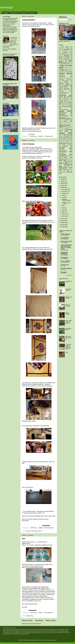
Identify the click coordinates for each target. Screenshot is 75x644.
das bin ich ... (33, 13)
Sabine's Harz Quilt (66, 241)
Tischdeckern (62, 153)
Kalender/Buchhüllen (64, 92)
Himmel (61, 84)
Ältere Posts (51, 620)
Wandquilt (67, 166)
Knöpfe (61, 100)
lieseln (71, 104)
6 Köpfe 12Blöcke (64, 47)
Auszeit (69, 54)
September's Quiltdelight (64, 253)
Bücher (65, 62)
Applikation (67, 50)
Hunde (66, 85)
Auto (60, 55)
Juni (63, 197)
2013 (62, 227)
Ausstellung (62, 54)
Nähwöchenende (63, 117)
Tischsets (62, 156)
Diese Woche (68, 313)
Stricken (70, 145)
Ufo (69, 161)
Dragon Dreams (67, 68)
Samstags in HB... (68, 290)
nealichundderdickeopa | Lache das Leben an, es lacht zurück (66, 247)
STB (71, 139)
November (65, 191)
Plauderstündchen (65, 126)
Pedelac (61, 124)
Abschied (61, 48)
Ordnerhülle (62, 123)
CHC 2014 (64, 64)
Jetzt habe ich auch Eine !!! (69, 322)
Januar (64, 216)
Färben (69, 71)
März (64, 212)
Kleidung (70, 97)
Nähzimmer (63, 118)
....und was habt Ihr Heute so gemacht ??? (68, 347)
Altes (60, 50)
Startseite (6, 13)
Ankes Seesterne (66, 234)
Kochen (68, 100)
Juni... (67, 352)
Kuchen (61, 101)
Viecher (61, 163)
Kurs (67, 101)
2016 (63, 221)
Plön (64, 127)
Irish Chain (63, 90)
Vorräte (70, 163)
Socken (67, 136)
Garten (28, 531)
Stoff (61, 143)
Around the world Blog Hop (66, 51)
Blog (71, 58)
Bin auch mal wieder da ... (69, 338)
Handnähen (66, 81)
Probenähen (67, 129)
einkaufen (62, 69)
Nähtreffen (62, 114)
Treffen (69, 156)
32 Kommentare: (49, 528)
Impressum (23, 13)
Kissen (61, 97)
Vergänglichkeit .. (69, 329)
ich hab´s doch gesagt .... (29, 144)
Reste (60, 135)
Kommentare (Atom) (35, 624)
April (63, 210)
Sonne (71, 138)
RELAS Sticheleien (66, 268)
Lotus (63, 105)
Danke (71, 64)
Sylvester (65, 146)
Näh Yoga (14, 38)
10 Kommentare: (48, 613)
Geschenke (62, 77)
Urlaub (60, 162)
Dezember (65, 189)
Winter (61, 171)
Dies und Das (66, 66)
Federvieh (61, 72)
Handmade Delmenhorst (66, 80)
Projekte (61, 130)
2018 (62, 187)
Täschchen (62, 147)
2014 (62, 225)
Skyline (61, 136)
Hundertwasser (63, 87)
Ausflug (65, 52)
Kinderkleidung (63, 94)
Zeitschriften (62, 172)
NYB (66, 120)
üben (61, 160)
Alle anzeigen (69, 275)
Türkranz (69, 159)
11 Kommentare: (49, 136)
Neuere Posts (27, 620)
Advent (68, 48)
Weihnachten (63, 168)
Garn (68, 72)
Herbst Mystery (64, 82)
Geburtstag (62, 75)
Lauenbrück (64, 104)
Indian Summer (64, 88)
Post (69, 127)
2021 (63, 181)
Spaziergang (64, 139)
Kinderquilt (63, 95)
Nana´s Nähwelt (65, 261)
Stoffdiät (64, 145)
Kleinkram (66, 98)
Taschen (62, 149)
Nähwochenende (64, 116)
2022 (63, 179)
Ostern (69, 123)
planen (68, 124)
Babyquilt (67, 55)
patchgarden (64, 257)
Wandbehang (68, 165)
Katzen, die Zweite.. (69, 298)
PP (60, 129)
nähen (62, 111)
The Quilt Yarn (65, 265)
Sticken (67, 142)
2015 (63, 223)
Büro (71, 62)
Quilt (67, 130)
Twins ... (24, 539)
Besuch (68, 57)
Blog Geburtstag (65, 59)
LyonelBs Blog (65, 238)
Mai (63, 208)
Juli (63, 195)
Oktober (64, 193)
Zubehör (70, 172)
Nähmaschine (63, 113)
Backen (61, 57)
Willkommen (68, 169)
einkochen (70, 69)
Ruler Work (67, 135)
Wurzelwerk (64, 272)
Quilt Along (30, 616)
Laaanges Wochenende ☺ (29, 20)
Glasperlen (61, 78)
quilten (40, 531)
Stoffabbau (69, 143)
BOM (71, 61)
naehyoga (6, 7)
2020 (63, 183)
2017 (62, 219)
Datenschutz (14, 13)
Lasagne (70, 102)
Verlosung (67, 162)
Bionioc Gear (63, 58)
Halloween (68, 78)
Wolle (68, 171)
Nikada (42, 640)
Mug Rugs (67, 107)
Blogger (54, 640)
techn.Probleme (63, 150)
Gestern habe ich (68, 305)
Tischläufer (62, 155)
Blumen (61, 61)
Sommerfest (63, 138)
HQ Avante (34, 531)
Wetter (61, 169)
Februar (64, 214)
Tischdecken (63, 152)
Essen (62, 71)
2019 (63, 185)
